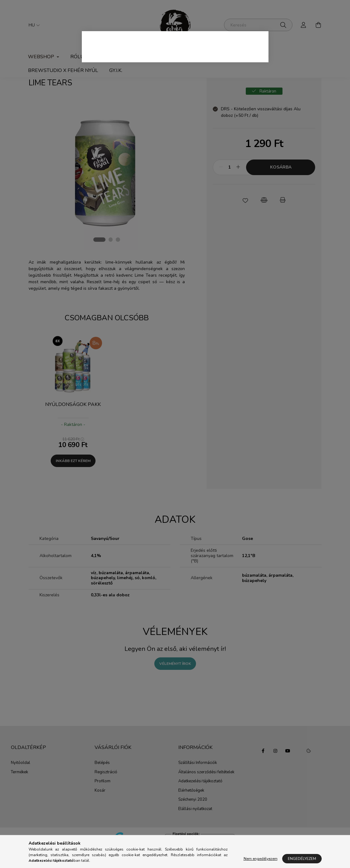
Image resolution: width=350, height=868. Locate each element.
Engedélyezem (302, 859)
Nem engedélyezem (261, 859)
